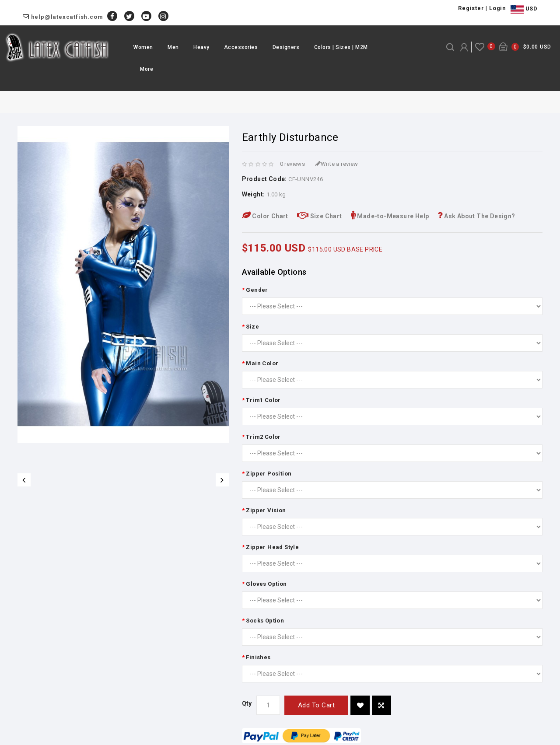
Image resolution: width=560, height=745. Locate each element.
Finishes (258, 657)
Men (173, 47)
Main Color (262, 363)
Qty (247, 703)
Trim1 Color (263, 400)
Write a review (337, 164)
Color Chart (265, 216)
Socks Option (265, 621)
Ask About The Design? (476, 216)
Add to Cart (317, 705)
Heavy (201, 47)
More (147, 69)
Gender (257, 290)
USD (524, 9)
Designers (286, 47)
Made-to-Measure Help (390, 216)
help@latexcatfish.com (67, 17)
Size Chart (320, 216)
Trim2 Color (263, 437)
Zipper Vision (266, 510)
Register (471, 8)
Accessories (241, 47)
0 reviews (293, 164)
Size (252, 327)
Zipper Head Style (272, 547)
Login (498, 8)
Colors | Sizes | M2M (341, 47)
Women (143, 47)
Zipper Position (269, 474)
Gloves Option (266, 584)
